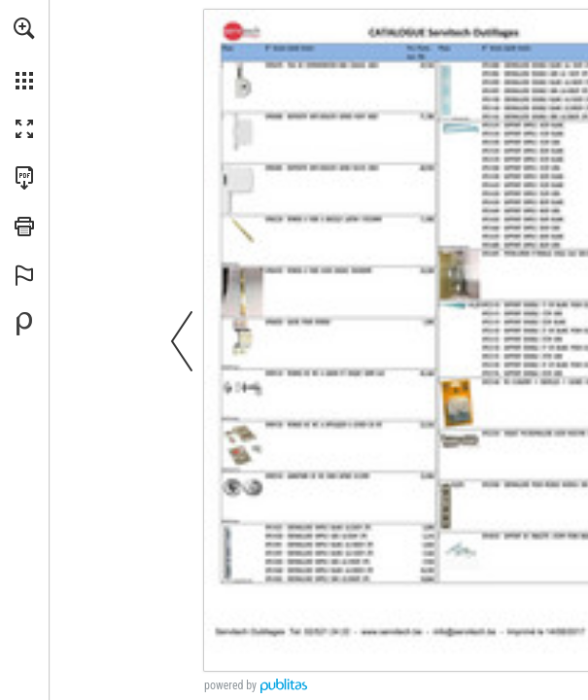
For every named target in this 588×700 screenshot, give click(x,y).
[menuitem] (24, 53)
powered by (230, 685)
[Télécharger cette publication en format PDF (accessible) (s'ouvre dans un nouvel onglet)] (24, 178)
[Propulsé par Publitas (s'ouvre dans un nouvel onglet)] (24, 324)
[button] (24, 28)
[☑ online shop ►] (511, 653)
